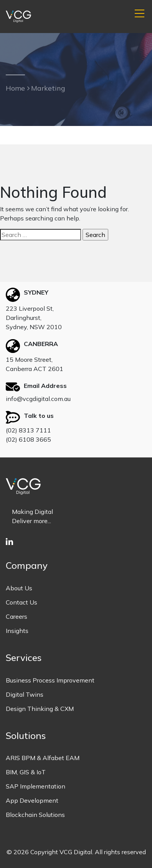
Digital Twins (25, 694)
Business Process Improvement (50, 680)
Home (15, 88)
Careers (17, 616)
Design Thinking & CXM (40, 709)
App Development (32, 800)
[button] (139, 14)
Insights (17, 631)
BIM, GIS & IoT (26, 772)
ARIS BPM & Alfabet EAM (43, 758)
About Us (19, 588)
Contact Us (21, 602)
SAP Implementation (36, 786)
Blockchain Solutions (35, 815)
